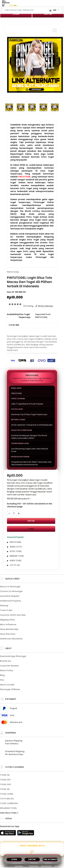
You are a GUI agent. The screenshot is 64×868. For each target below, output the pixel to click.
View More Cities (9, 813)
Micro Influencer (8, 624)
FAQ (2, 680)
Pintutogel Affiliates (10, 689)
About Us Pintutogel (10, 587)
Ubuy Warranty (8, 634)
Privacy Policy (26, 865)
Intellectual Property (10, 601)
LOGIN (16, 14)
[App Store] (8, 834)
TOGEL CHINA (7, 794)
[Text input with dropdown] (25, 10)
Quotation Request (10, 596)
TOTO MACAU (7, 799)
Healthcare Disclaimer (11, 639)
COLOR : (14, 325)
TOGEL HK (5, 775)
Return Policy (7, 670)
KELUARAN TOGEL (8, 808)
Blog (2, 675)
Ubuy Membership (9, 629)
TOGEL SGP (5, 784)
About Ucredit (7, 685)
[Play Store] (26, 834)
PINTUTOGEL (25, 177)
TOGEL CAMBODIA (9, 803)
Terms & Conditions (9, 865)
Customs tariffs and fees (13, 615)
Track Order (6, 610)
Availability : (13, 316)
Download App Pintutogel (13, 656)
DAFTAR (48, 14)
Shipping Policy (8, 620)
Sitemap (4, 606)
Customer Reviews (9, 666)
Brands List (6, 661)
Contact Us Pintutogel (11, 591)
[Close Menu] (3, 6)
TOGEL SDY (5, 780)
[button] (55, 30)
